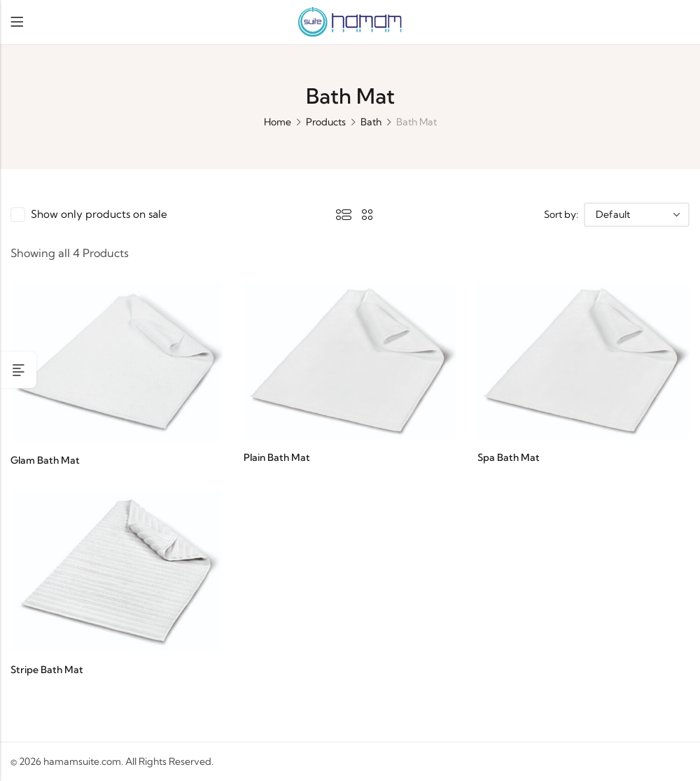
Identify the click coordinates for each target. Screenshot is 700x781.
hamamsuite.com (82, 761)
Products (326, 122)
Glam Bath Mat (45, 460)
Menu (17, 22)
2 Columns (370, 214)
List (346, 214)
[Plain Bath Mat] (350, 359)
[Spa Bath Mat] (583, 359)
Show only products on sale (101, 214)
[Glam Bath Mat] (117, 360)
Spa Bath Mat (509, 457)
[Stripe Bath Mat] (117, 569)
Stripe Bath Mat (47, 670)
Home (278, 122)
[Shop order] (637, 215)
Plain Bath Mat (277, 457)
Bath (371, 122)
